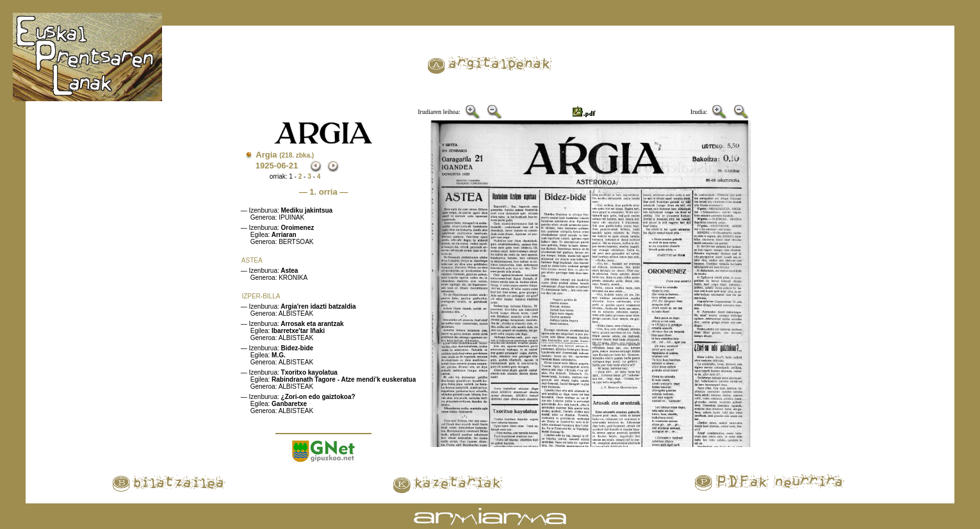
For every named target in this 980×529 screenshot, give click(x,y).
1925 (265, 166)
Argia (285, 155)
